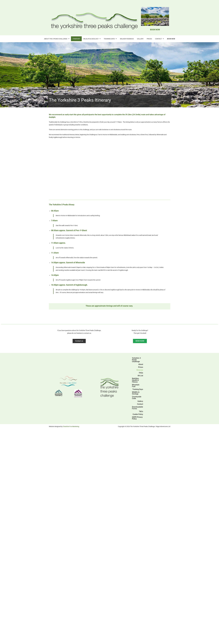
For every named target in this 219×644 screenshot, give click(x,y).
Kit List (140, 376)
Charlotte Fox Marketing (71, 426)
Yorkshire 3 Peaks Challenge (136, 360)
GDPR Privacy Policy (137, 418)
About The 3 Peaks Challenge (57, 39)
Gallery (140, 39)
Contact (159, 39)
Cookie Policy (138, 414)
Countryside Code (137, 398)
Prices (149, 39)
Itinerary (76, 39)
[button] (57, 39)
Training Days (110, 39)
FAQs (141, 373)
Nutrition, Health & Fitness (136, 380)
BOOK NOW (155, 30)
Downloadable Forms (138, 408)
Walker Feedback (127, 39)
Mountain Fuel (136, 386)
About (141, 364)
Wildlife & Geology (92, 39)
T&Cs (141, 411)
